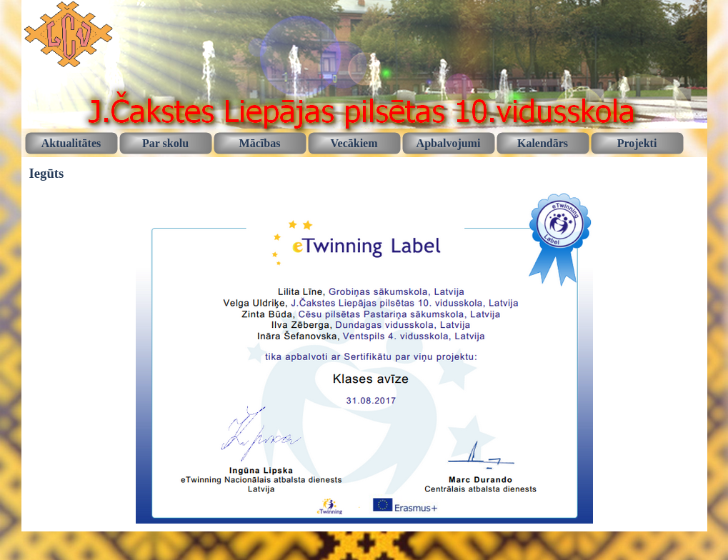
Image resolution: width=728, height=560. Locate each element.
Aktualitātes (71, 143)
